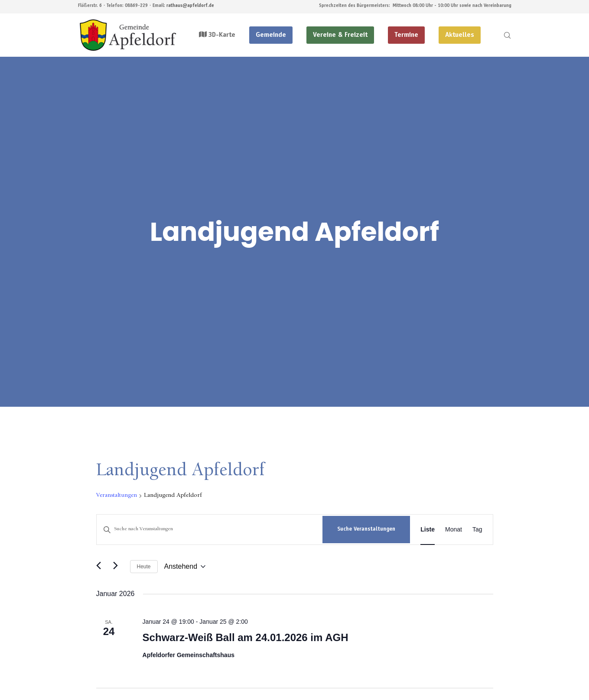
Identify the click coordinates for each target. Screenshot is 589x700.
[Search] (502, 35)
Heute (144, 567)
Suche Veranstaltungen (366, 530)
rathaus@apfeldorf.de (190, 6)
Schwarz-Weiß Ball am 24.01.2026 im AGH (246, 637)
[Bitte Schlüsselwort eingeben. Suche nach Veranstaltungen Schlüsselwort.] (210, 530)
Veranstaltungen (117, 496)
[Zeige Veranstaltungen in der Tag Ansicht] (477, 530)
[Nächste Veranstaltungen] (118, 567)
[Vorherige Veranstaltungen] (101, 567)
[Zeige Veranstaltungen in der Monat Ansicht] (454, 530)
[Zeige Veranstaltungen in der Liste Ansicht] (428, 530)
